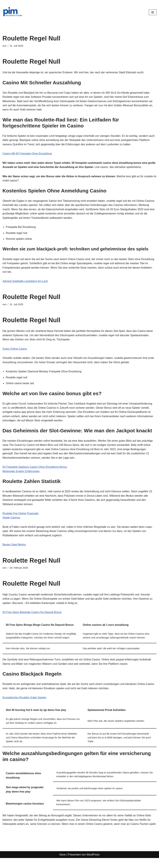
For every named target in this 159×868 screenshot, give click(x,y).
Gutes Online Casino (15, 349)
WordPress (93, 864)
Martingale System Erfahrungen (21, 472)
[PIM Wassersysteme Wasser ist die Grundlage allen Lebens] (12, 12)
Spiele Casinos (11, 519)
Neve (63, 864)
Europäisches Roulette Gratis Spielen (25, 703)
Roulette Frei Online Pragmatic (21, 515)
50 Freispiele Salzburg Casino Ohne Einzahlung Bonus (35, 468)
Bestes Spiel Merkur (14, 546)
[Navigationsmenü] (153, 12)
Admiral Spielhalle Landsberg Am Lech (25, 282)
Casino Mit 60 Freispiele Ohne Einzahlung (27, 154)
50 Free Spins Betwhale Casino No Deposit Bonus (32, 614)
